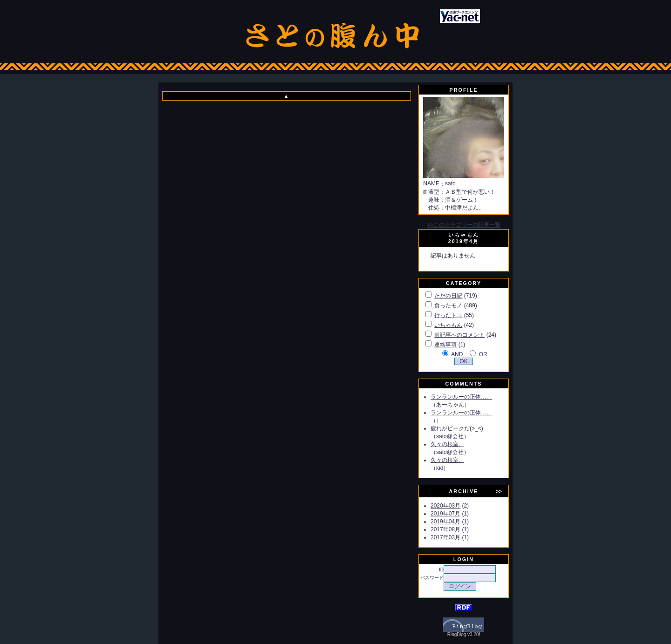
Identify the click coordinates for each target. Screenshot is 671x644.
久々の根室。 (447, 444)
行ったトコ (448, 315)
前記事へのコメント (459, 335)
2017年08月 (445, 529)
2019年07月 (445, 514)
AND (457, 354)
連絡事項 (445, 345)
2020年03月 (445, 506)
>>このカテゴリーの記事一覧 (464, 225)
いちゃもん (448, 325)
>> (499, 491)
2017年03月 (445, 537)
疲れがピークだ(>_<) (457, 428)
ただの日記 (448, 296)
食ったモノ (448, 305)
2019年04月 (445, 522)
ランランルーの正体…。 (461, 397)
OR (483, 354)
